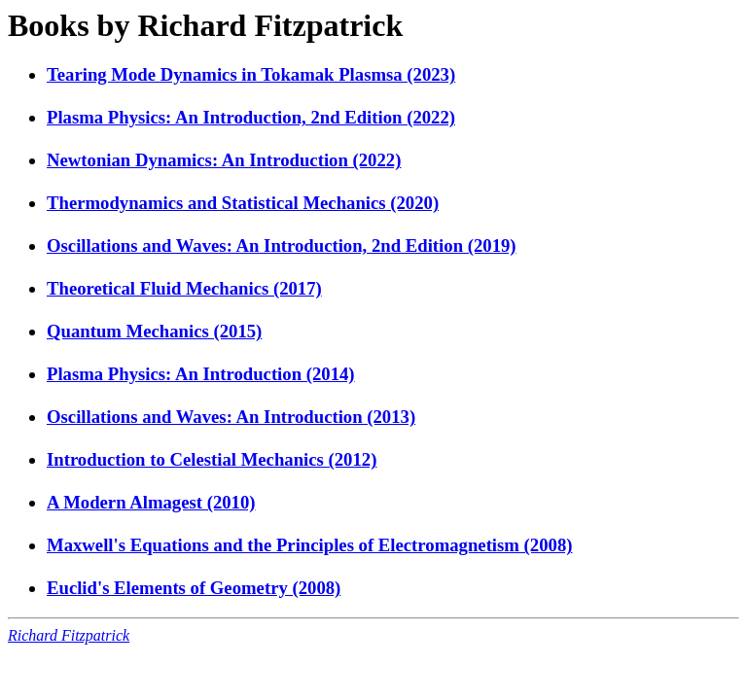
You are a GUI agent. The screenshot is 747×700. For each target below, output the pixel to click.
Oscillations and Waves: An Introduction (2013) (231, 417)
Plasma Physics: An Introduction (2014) (201, 374)
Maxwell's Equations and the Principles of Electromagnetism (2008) (309, 545)
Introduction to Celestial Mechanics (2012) (212, 459)
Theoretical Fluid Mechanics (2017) (184, 288)
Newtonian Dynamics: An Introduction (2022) (224, 160)
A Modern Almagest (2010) (151, 502)
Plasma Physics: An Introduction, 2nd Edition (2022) (251, 117)
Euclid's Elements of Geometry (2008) (194, 588)
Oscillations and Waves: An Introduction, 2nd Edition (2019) (282, 245)
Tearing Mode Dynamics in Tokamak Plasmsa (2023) (251, 74)
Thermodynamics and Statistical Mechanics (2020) (243, 203)
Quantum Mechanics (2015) (154, 331)
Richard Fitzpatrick (69, 635)
